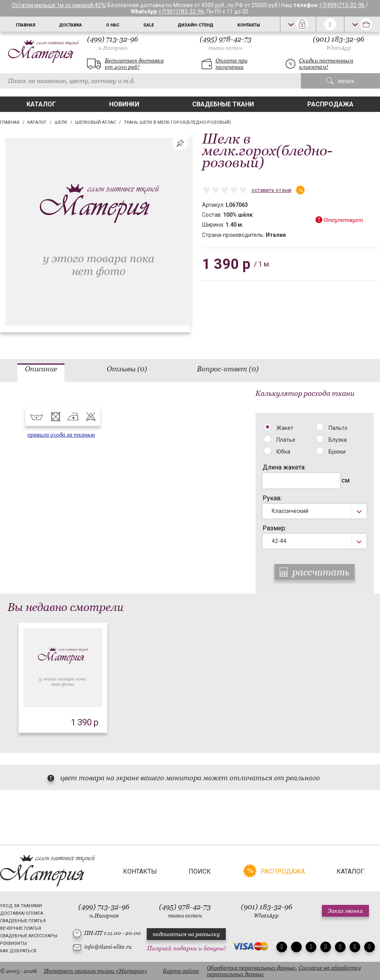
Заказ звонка (345, 911)
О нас (113, 25)
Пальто (338, 428)
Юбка (283, 452)
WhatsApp (339, 48)
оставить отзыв (271, 190)
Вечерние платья (21, 928)
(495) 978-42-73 (226, 43)
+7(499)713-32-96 (342, 5)
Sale (148, 25)
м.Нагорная (112, 48)
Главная (26, 25)
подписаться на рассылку (186, 934)
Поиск (200, 871)
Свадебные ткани (223, 104)
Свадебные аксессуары (29, 936)
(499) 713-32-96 (112, 43)
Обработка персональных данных (251, 968)
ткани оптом (225, 48)
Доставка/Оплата (22, 913)
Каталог (41, 104)
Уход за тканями (21, 906)
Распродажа (330, 104)
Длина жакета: (284, 467)
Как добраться (18, 951)
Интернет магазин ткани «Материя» (95, 971)
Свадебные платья (23, 921)
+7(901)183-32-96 (181, 11)
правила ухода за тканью (61, 435)
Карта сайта (181, 971)
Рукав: (272, 498)
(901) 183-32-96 (338, 43)
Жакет (285, 428)
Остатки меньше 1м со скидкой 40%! (59, 5)
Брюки (337, 452)
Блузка (338, 440)
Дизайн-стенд (195, 25)
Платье (286, 440)
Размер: (274, 528)
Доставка (70, 25)
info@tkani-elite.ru (108, 947)
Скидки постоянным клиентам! (326, 64)
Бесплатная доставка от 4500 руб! (134, 64)
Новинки (124, 104)
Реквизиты (13, 943)
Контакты (249, 25)
